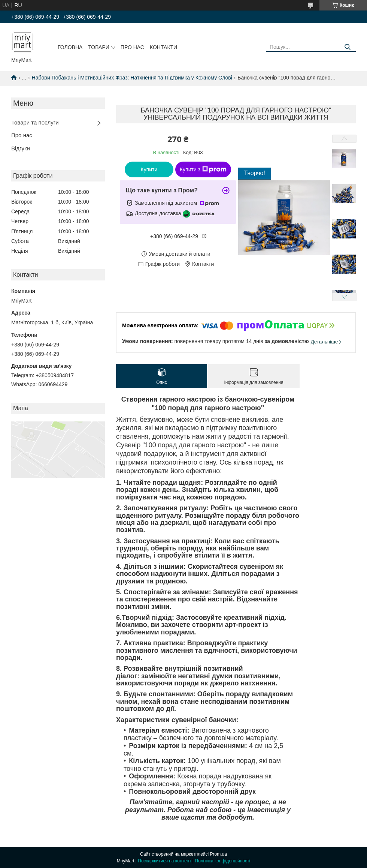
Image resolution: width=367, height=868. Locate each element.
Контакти (163, 47)
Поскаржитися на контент (164, 861)
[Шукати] (347, 47)
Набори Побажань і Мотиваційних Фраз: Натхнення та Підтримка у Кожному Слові (132, 78)
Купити (149, 169)
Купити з (203, 169)
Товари (98, 47)
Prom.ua (219, 854)
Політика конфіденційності (223, 861)
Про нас (132, 47)
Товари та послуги (35, 122)
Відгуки (21, 148)
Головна (70, 47)
